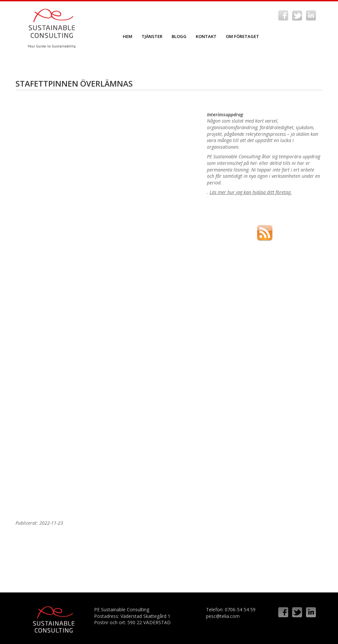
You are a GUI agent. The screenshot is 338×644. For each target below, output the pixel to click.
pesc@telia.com (223, 616)
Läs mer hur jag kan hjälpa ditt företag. (251, 192)
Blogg (179, 36)
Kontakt (206, 36)
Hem (128, 36)
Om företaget (242, 36)
